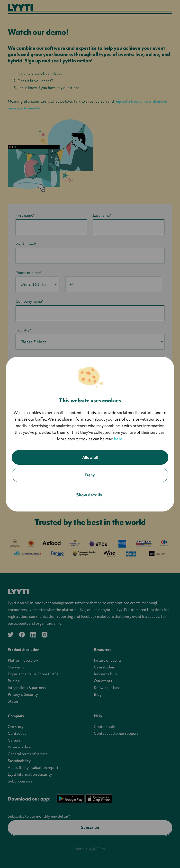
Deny (90, 475)
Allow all (90, 457)
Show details (89, 495)
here (118, 439)
